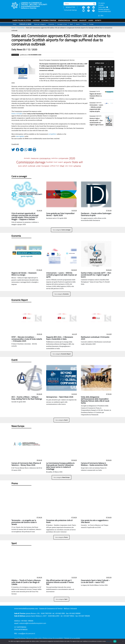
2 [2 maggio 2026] (113, 82)
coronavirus (45, 158)
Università (83, 20)
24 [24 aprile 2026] (109, 78)
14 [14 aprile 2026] (99, 75)
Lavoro (91, 20)
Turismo (75, 20)
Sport (71, 24)
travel (55, 162)
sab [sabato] (112, 67)
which (25, 166)
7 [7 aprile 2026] (99, 72)
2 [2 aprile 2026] (106, 69)
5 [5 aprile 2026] (92, 72)
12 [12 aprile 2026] (92, 75)
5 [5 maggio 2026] (99, 85)
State (75, 162)
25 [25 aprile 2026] (113, 78)
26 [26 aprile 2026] (92, 82)
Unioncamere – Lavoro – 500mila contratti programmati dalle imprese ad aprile (96, 108)
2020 (72, 158)
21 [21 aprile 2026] (99, 78)
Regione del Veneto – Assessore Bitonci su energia (96, 96)
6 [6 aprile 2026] (95, 72)
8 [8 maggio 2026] (110, 85)
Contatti (101, 5)
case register (20, 136)
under (38, 166)
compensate (63, 158)
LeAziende (36, 20)
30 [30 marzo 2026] (95, 69)
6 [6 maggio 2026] (103, 85)
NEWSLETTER (70, 7)
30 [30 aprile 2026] (106, 82)
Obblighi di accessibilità (72, 638)
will (81, 162)
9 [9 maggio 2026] (113, 85)
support (61, 162)
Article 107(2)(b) (17, 114)
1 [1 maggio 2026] (110, 82)
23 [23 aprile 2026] (106, 78)
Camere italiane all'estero (22, 20)
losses (71, 166)
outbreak (32, 166)
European (45, 166)
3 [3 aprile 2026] (110, 69)
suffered (53, 166)
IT (99, 16)
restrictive (54, 158)
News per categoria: (40, 24)
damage (40, 162)
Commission (25, 162)
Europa (91, 24)
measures (35, 158)
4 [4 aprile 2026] (113, 69)
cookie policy (109, 641)
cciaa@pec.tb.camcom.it (27, 633)
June (20, 166)
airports (67, 162)
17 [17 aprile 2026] (109, 75)
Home (15, 24)
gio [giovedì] (105, 67)
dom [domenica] (91, 67)
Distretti (98, 20)
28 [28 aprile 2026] (99, 82)
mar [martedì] (98, 67)
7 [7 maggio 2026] (106, 85)
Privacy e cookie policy (34, 638)
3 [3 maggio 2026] (92, 85)
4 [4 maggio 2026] (95, 85)
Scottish (50, 162)
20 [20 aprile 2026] (95, 78)
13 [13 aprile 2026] (95, 75)
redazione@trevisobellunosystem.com (33, 623)
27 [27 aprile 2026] (95, 82)
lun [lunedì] (94, 67)
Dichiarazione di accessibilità (53, 638)
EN (102, 16)
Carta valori (103, 7)
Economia (51, 24)
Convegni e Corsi (62, 24)
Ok (115, 641)
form (58, 166)
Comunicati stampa (70, 10)
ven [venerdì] (109, 67)
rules (66, 166)
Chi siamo (101, 3)
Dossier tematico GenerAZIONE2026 (104, 10)
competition (52, 134)
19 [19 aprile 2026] (92, 78)
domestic (27, 158)
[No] (123, 641)
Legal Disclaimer (20, 638)
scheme (77, 166)
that (62, 166)
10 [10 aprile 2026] (109, 72)
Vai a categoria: (62, 230)
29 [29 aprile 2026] (102, 82)
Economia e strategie (49, 20)
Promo (84, 24)
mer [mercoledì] (102, 67)
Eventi (78, 24)
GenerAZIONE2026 (64, 20)
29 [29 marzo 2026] (92, 69)
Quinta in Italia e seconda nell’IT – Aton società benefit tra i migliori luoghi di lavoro (96, 122)
